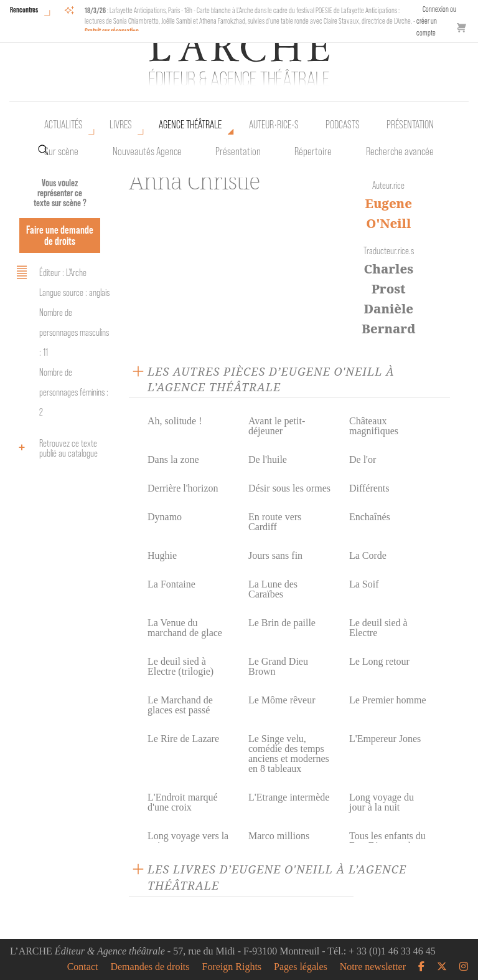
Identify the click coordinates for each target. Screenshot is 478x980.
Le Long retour (379, 661)
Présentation (238, 151)
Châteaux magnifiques (374, 426)
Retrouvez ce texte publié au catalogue (55, 448)
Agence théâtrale (190, 125)
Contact (83, 967)
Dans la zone (173, 459)
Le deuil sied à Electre (378, 628)
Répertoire (313, 151)
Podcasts (343, 125)
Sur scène (61, 151)
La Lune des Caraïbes (273, 589)
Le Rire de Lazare (183, 739)
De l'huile (268, 459)
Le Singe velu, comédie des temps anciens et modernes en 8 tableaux (289, 754)
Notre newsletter (373, 967)
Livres (121, 125)
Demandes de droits (150, 967)
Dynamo (165, 517)
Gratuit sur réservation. (113, 31)
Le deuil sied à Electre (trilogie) (180, 666)
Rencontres (24, 10)
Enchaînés (370, 517)
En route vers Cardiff (275, 522)
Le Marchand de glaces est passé (180, 705)
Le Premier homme (388, 700)
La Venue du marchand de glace (185, 628)
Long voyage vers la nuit (188, 841)
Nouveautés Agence (147, 151)
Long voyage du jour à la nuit (382, 802)
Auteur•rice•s (274, 125)
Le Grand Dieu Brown (278, 666)
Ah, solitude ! (175, 421)
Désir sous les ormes (289, 488)
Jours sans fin (275, 555)
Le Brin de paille (282, 623)
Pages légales (301, 967)
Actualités (63, 125)
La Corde (368, 555)
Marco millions (279, 836)
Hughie (162, 555)
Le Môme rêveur (282, 700)
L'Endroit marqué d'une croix (183, 802)
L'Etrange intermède (289, 797)
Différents (369, 488)
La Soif (364, 584)
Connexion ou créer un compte (436, 21)
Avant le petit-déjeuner (277, 426)
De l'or (363, 459)
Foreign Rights (232, 967)
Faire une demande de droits (60, 235)
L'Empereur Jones (385, 739)
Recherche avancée (400, 151)
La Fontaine (171, 584)
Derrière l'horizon (183, 488)
